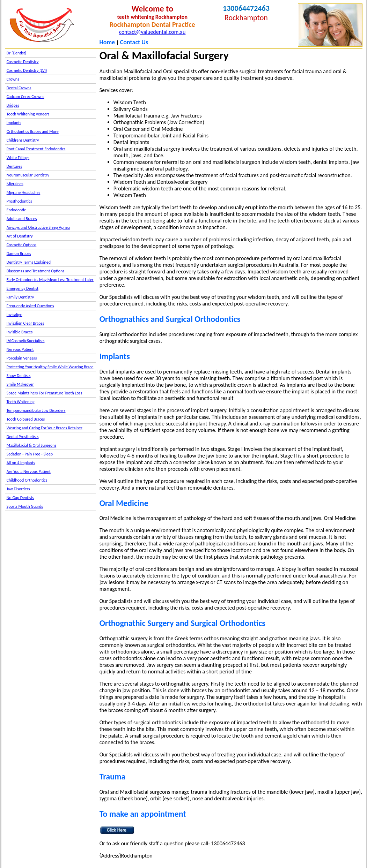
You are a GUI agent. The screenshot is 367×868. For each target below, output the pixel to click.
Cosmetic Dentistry (23, 62)
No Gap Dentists (20, 498)
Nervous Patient (20, 349)
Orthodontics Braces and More (33, 131)
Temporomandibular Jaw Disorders (36, 410)
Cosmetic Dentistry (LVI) (27, 70)
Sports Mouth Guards (25, 506)
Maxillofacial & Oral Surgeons (32, 445)
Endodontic (16, 210)
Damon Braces (19, 254)
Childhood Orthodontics (27, 480)
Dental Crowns (19, 88)
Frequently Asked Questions (30, 306)
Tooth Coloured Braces (26, 419)
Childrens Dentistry (23, 140)
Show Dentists (19, 376)
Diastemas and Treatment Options (36, 271)
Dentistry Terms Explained (29, 262)
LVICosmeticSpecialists (26, 341)
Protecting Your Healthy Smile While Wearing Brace (50, 367)
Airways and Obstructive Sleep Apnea (38, 227)
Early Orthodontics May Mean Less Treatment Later (50, 280)
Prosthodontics (19, 201)
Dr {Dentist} (17, 53)
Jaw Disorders (18, 489)
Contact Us (134, 42)
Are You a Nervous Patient (29, 471)
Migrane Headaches (24, 193)
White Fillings (18, 158)
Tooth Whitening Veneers (28, 114)
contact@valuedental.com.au (152, 32)
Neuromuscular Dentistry (28, 175)
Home (107, 42)
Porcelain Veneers (22, 358)
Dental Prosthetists (23, 437)
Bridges (13, 105)
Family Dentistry (20, 297)
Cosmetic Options (22, 245)
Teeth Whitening (21, 402)
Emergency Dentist (23, 288)
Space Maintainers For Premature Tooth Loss (45, 393)
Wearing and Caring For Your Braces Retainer (45, 428)
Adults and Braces (22, 219)
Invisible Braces (20, 332)
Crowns (13, 79)
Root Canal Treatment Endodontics (36, 149)
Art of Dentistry (20, 236)
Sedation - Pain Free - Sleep (30, 454)
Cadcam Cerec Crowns (25, 97)
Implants (14, 123)
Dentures (14, 166)
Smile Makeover (20, 384)
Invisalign (14, 315)
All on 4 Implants (21, 463)
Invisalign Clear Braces (25, 323)
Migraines (15, 184)
